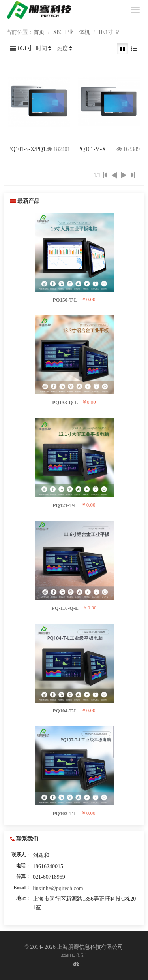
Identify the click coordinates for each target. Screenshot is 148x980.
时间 (41, 48)
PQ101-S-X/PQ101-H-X (36, 149)
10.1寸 (106, 32)
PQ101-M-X (92, 149)
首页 (39, 32)
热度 (62, 48)
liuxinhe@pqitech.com (58, 888)
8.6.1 (74, 956)
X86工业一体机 (71, 32)
